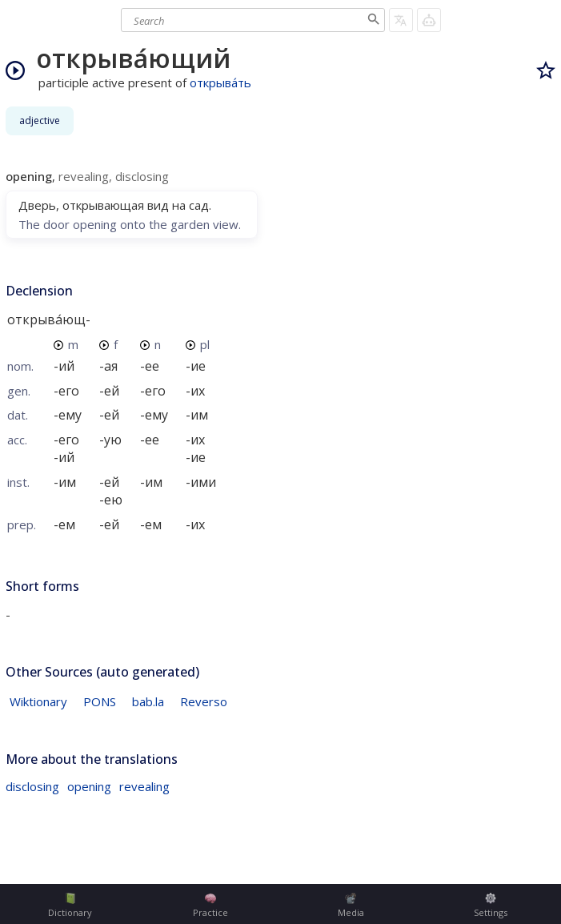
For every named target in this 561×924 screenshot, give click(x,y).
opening (89, 786)
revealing (144, 786)
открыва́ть (220, 82)
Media (351, 906)
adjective (40, 121)
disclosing (32, 786)
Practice (210, 906)
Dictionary (70, 906)
